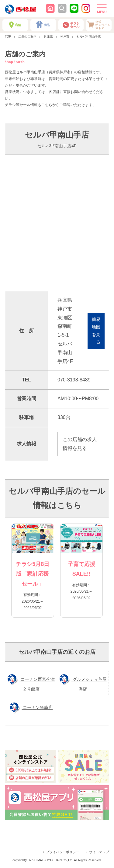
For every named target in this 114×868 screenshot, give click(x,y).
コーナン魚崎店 (37, 707)
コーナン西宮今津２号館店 (37, 684)
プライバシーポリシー (63, 852)
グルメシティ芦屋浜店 (89, 684)
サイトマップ (99, 852)
